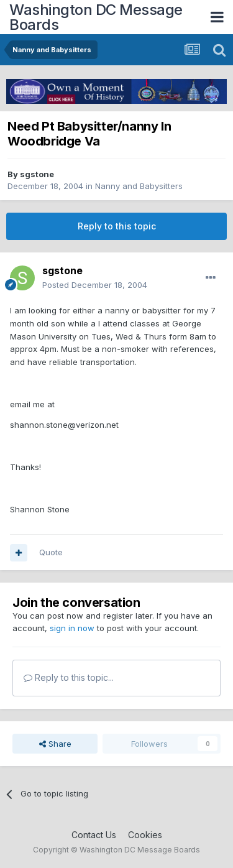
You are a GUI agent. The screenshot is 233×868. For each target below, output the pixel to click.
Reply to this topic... (69, 677)
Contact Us (94, 835)
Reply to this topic (117, 226)
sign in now (72, 628)
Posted (95, 285)
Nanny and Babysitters (139, 186)
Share (55, 744)
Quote (51, 552)
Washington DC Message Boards (96, 17)
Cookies (145, 835)
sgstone (37, 174)
